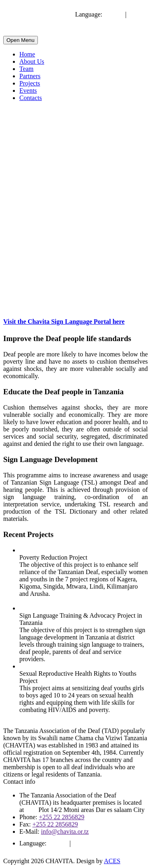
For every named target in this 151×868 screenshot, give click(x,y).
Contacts (31, 98)
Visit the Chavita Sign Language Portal (64, 322)
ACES (112, 861)
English (114, 14)
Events (28, 91)
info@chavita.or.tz (65, 832)
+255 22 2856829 (61, 817)
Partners (30, 76)
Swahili (138, 14)
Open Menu (21, 40)
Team (26, 69)
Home (27, 54)
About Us (32, 61)
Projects (30, 83)
